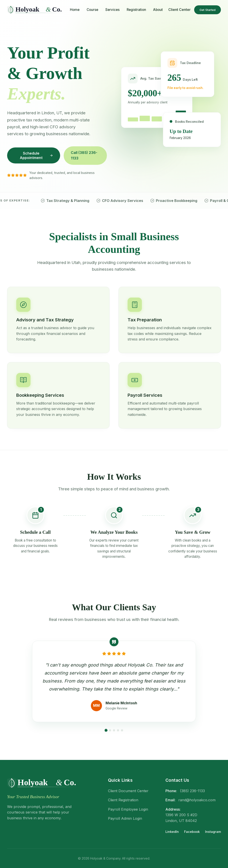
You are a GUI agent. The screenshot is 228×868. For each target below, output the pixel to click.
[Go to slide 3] (114, 730)
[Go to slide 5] (122, 730)
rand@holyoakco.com (197, 800)
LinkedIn (172, 832)
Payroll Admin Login (125, 818)
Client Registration (123, 800)
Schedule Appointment (37, 155)
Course (92, 10)
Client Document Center (128, 791)
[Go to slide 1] (106, 730)
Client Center (179, 10)
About (158, 10)
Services (112, 10)
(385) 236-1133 (192, 791)
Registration (136, 10)
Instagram (213, 832)
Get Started (208, 10)
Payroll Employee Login (128, 809)
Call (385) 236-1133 (84, 155)
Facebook (192, 832)
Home (75, 10)
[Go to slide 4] (118, 730)
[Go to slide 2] (110, 730)
